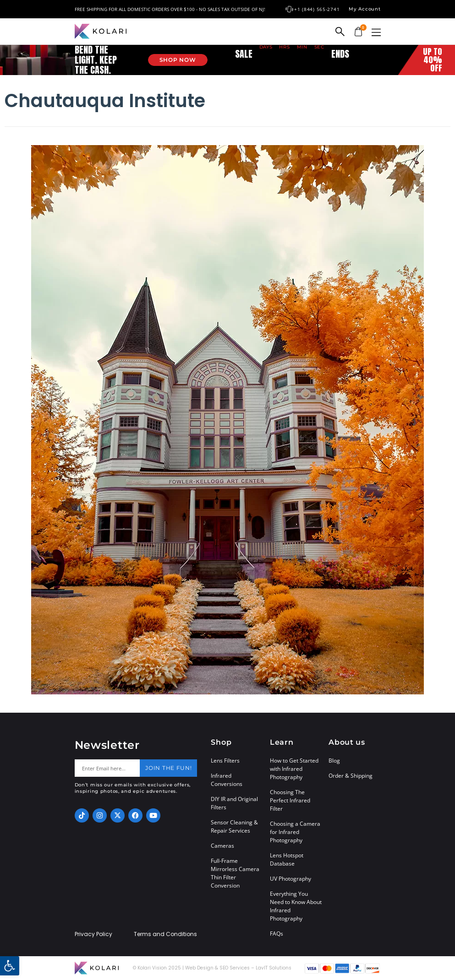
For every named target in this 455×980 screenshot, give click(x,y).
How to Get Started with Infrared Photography (294, 769)
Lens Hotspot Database (287, 859)
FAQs (277, 934)
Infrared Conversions (227, 780)
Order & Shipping (351, 776)
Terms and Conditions (165, 934)
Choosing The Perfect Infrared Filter (290, 800)
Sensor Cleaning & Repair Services (234, 826)
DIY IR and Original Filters (234, 803)
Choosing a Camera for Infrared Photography (295, 832)
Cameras (222, 846)
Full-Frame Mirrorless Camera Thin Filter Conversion (235, 873)
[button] (376, 32)
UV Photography (291, 879)
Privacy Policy (93, 934)
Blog (334, 761)
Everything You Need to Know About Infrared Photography (296, 906)
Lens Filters (225, 761)
